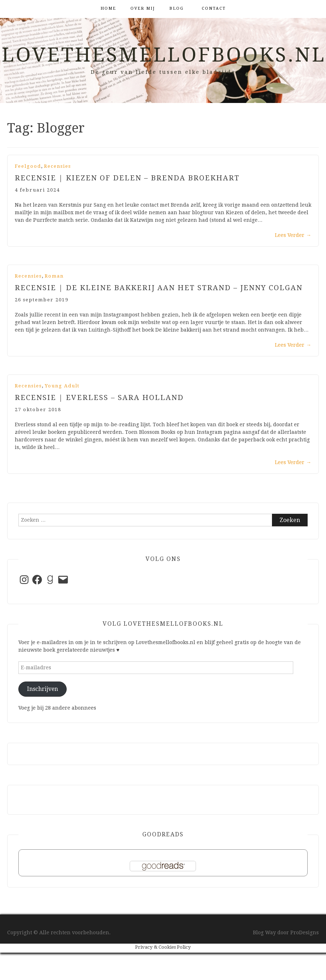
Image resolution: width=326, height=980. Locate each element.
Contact (214, 8)
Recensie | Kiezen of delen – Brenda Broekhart (127, 178)
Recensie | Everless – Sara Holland (99, 397)
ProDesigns (305, 932)
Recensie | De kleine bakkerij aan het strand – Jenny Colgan (159, 288)
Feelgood (28, 166)
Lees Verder (293, 235)
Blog (177, 8)
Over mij (143, 8)
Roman (54, 276)
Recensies (57, 166)
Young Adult (62, 386)
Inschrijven (43, 689)
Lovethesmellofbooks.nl (164, 55)
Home (108, 8)
